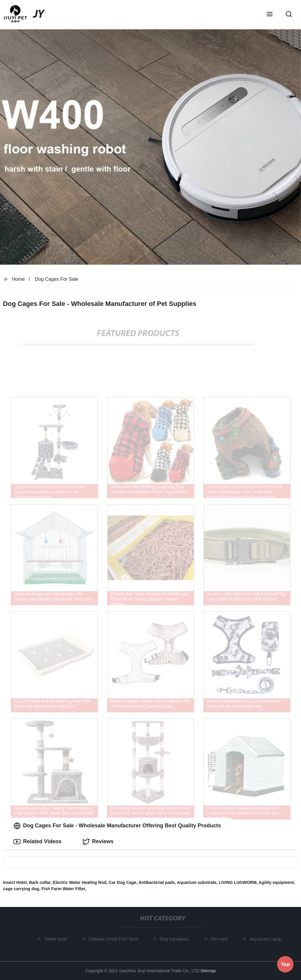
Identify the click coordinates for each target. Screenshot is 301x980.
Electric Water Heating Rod (80, 882)
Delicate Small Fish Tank (114, 939)
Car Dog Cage (123, 882)
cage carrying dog (21, 889)
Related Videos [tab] (38, 842)
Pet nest (221, 939)
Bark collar (40, 882)
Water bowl (57, 939)
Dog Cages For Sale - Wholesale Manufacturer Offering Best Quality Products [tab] (117, 826)
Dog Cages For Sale (57, 279)
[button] (270, 15)
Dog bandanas (176, 939)
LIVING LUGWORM (238, 882)
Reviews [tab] (98, 842)
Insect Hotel (15, 882)
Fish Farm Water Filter (63, 889)
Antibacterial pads (156, 882)
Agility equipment (276, 882)
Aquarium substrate (197, 882)
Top (285, 964)
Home (18, 279)
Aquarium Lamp (267, 939)
